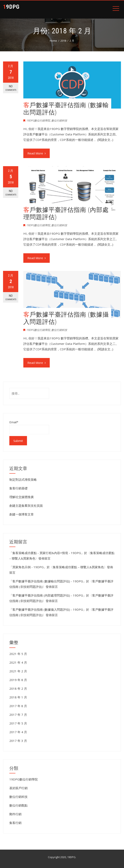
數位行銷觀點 (18, 805)
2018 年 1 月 (18, 697)
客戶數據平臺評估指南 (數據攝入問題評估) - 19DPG (48, 609)
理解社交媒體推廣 (22, 497)
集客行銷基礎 (18, 488)
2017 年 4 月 (18, 732)
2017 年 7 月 (18, 715)
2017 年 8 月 (18, 706)
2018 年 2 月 (18, 688)
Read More (37, 153)
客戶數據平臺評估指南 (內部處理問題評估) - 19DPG (48, 595)
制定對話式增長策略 (23, 479)
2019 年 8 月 (18, 680)
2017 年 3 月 (18, 741)
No (11, 88)
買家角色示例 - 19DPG (28, 567)
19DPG (11, 7)
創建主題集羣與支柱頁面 (26, 506)
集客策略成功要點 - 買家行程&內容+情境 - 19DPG (47, 553)
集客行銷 (15, 823)
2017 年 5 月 (18, 723)
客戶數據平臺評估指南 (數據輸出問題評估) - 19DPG (48, 581)
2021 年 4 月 (18, 662)
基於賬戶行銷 (18, 788)
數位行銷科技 (59, 120)
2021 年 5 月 (18, 654)
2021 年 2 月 (18, 671)
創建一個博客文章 (22, 514)
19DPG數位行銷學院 (38, 120)
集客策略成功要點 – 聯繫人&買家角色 (78, 567)
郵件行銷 (15, 814)
